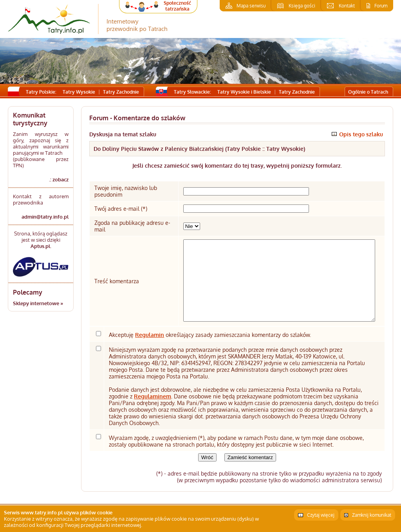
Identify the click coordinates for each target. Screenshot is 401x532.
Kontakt (347, 6)
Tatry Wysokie (79, 92)
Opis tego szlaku (361, 134)
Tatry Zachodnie (121, 92)
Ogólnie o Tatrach (368, 92)
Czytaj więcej (321, 515)
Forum (381, 6)
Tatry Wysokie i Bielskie (244, 92)
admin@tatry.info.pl (45, 217)
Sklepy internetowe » (38, 303)
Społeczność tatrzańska (177, 6)
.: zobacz (59, 179)
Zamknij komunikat (372, 515)
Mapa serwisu (251, 6)
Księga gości (302, 6)
